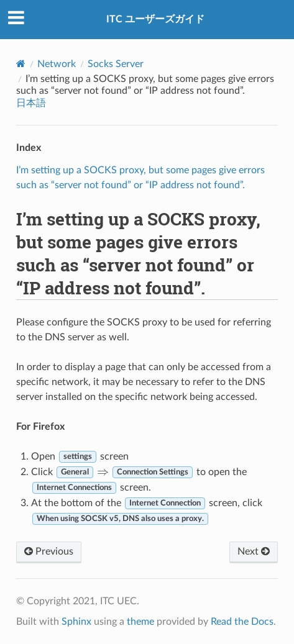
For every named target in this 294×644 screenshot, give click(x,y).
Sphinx (76, 622)
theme (140, 622)
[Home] (21, 64)
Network (57, 64)
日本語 (31, 103)
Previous (49, 551)
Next (254, 551)
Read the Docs (242, 622)
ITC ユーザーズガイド (155, 19)
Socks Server (116, 64)
